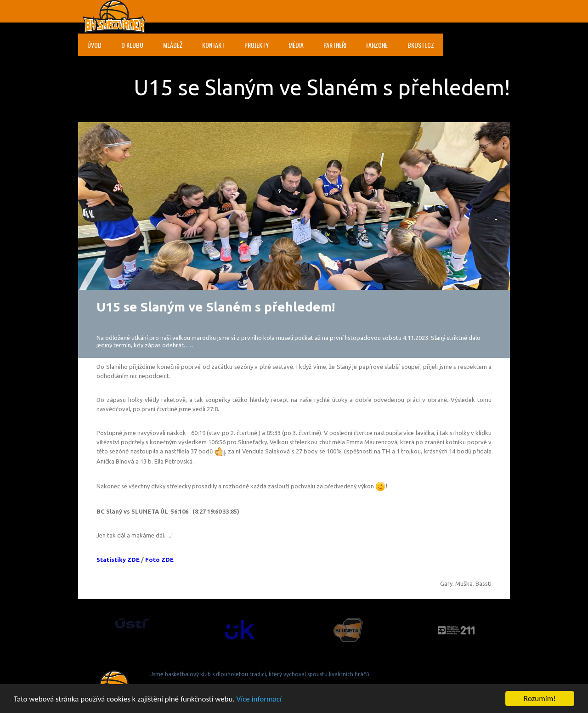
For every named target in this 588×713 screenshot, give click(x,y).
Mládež (173, 45)
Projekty (257, 45)
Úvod (94, 45)
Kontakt (213, 45)
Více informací (259, 699)
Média (296, 45)
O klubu (132, 45)
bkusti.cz (421, 45)
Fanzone (377, 45)
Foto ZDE (159, 560)
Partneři (335, 45)
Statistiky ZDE (118, 560)
